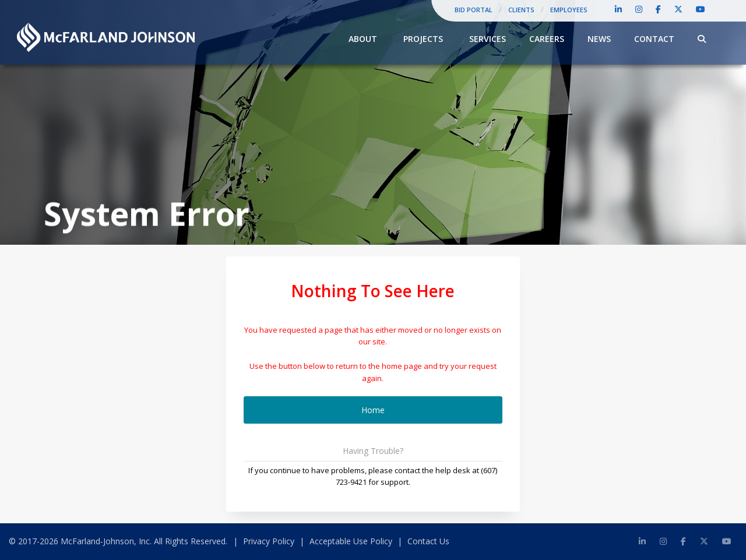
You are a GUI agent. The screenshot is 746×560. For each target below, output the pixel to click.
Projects (423, 39)
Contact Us (428, 541)
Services (488, 39)
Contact (654, 39)
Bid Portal (474, 10)
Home (373, 410)
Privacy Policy (269, 541)
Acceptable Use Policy (351, 541)
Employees (569, 10)
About (363, 39)
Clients (521, 10)
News (599, 39)
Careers (547, 39)
